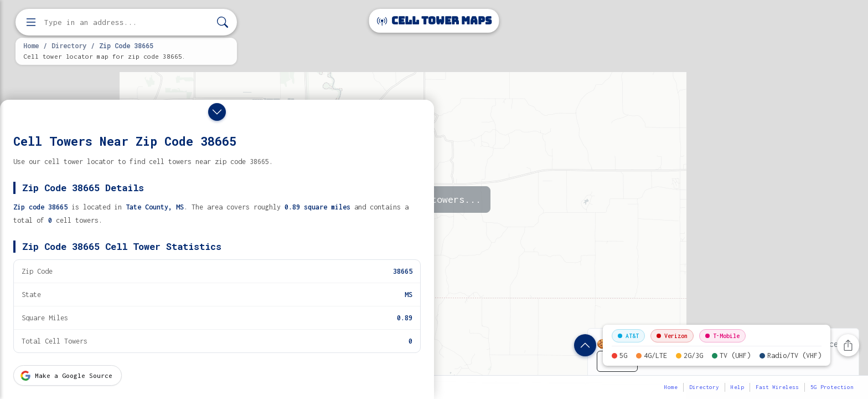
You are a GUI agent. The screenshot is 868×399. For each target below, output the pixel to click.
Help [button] (737, 387)
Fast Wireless (777, 387)
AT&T (628, 336)
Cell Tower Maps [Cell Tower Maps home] (434, 21)
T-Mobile (722, 336)
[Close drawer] (217, 112)
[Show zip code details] (585, 345)
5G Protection (832, 387)
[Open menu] (31, 22)
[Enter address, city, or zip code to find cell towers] (127, 22)
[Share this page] (848, 345)
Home (31, 45)
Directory (69, 45)
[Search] (223, 22)
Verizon (672, 336)
